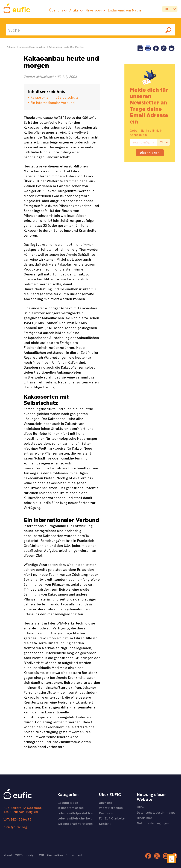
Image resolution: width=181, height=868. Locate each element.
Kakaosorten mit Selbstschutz (54, 97)
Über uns (56, 10)
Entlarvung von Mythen (126, 10)
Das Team (106, 813)
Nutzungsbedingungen (153, 823)
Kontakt (105, 823)
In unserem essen (71, 808)
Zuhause (11, 47)
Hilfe (140, 807)
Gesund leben (68, 802)
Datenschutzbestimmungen (157, 812)
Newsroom (94, 10)
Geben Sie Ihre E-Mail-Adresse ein (146, 133)
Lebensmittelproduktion (76, 813)
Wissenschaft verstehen (75, 823)
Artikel (74, 10)
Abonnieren (150, 153)
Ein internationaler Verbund (53, 102)
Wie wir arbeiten (111, 808)
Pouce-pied (73, 855)
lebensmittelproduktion (32, 47)
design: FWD (35, 855)
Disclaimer (144, 818)
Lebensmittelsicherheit (75, 818)
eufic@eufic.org (15, 827)
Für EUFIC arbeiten (113, 818)
